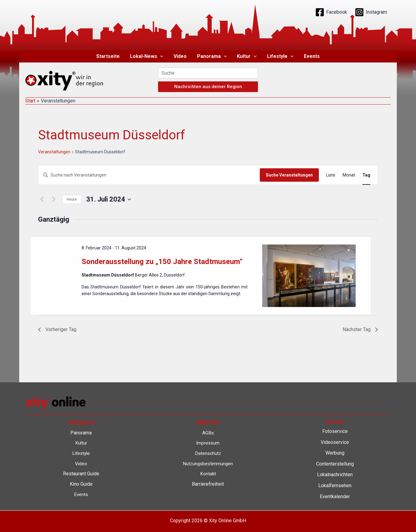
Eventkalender (335, 496)
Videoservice (335, 442)
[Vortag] (42, 199)
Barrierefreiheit (208, 484)
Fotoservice (335, 431)
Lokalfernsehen (335, 486)
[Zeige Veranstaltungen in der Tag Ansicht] (366, 175)
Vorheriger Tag (57, 329)
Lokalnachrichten (335, 475)
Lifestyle (279, 56)
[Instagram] (371, 12)
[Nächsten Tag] (54, 199)
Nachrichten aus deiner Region (208, 87)
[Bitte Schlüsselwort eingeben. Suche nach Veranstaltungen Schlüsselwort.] (149, 175)
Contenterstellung (335, 464)
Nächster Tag (360, 329)
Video (181, 56)
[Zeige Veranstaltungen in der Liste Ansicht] (331, 175)
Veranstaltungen (54, 152)
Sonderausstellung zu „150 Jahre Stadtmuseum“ (162, 262)
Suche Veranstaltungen (289, 175)
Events (310, 56)
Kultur (247, 56)
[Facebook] (331, 12)
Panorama (212, 56)
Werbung (335, 453)
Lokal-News (148, 56)
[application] (161, 56)
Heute (72, 199)
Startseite (110, 56)
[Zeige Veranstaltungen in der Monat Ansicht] (349, 175)
